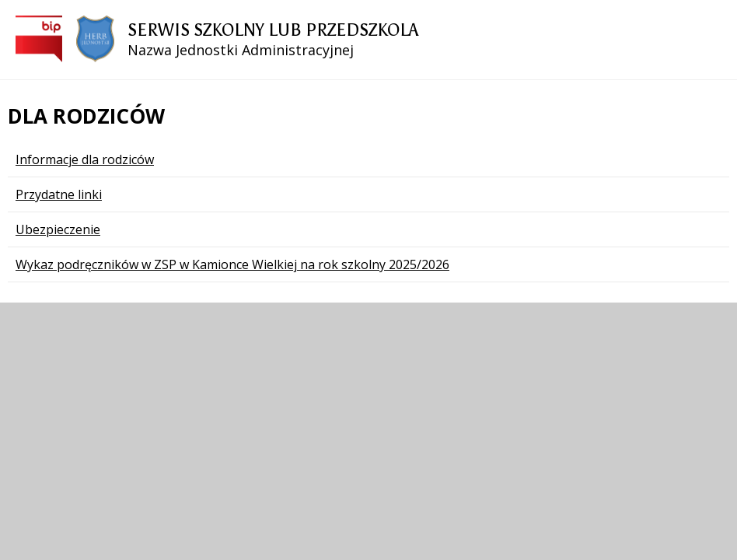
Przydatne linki (59, 194)
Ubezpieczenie (58, 229)
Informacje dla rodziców (85, 159)
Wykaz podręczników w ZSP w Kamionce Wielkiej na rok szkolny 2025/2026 (232, 264)
